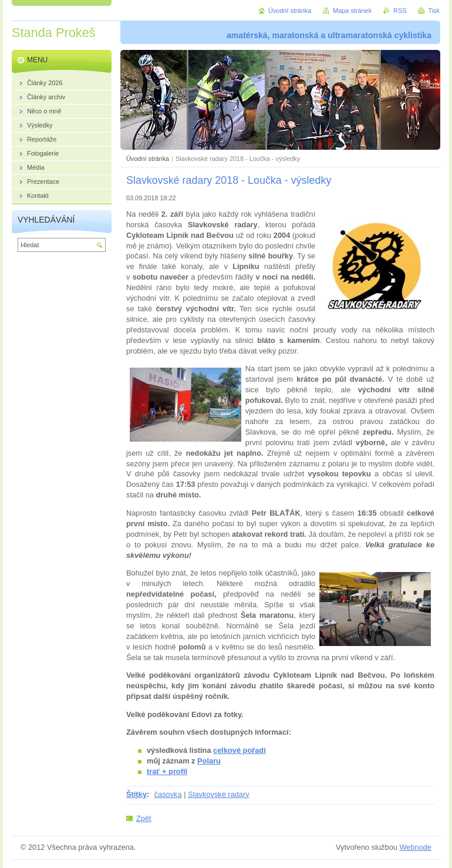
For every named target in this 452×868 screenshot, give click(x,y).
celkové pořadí (240, 750)
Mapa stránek (352, 11)
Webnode (415, 847)
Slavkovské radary (219, 794)
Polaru (209, 761)
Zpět (144, 818)
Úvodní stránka (148, 159)
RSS (400, 11)
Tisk (434, 11)
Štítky (136, 794)
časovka (168, 794)
